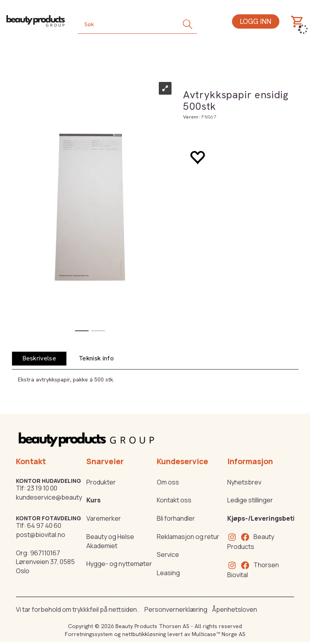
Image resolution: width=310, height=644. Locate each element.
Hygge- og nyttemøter (119, 564)
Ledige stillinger (250, 500)
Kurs (94, 500)
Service (168, 555)
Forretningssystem (89, 634)
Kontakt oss (174, 500)
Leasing (168, 573)
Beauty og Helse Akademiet (110, 541)
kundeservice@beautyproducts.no (67, 497)
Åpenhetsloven (235, 609)
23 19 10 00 (42, 488)
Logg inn (256, 21)
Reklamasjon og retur (188, 537)
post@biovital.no (41, 535)
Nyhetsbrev (244, 482)
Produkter (101, 482)
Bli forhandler (176, 518)
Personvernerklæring (176, 609)
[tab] (39, 359)
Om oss (168, 482)
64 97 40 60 (44, 525)
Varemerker (104, 518)
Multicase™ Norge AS (219, 634)
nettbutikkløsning (144, 634)
